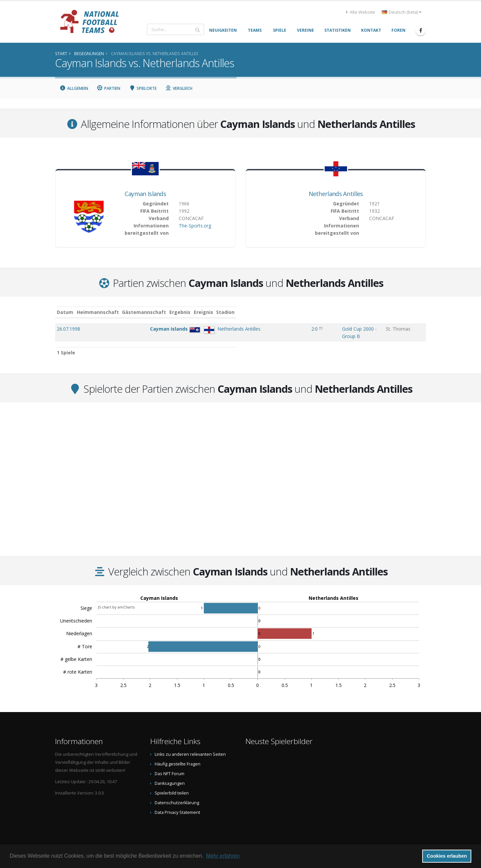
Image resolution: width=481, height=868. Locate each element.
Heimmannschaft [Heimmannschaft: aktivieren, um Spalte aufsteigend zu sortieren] (165, 312)
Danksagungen (170, 777)
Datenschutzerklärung (177, 796)
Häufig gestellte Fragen (178, 757)
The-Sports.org (195, 226)
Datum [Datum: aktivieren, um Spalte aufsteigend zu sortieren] (65, 312)
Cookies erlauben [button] (447, 856)
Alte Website (360, 12)
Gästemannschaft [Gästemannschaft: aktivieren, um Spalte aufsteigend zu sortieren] (212, 312)
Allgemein (74, 88)
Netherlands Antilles (336, 194)
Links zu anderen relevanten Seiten (190, 748)
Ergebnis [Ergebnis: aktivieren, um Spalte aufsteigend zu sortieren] (290, 312)
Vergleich (179, 88)
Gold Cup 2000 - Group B (335, 329)
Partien (109, 88)
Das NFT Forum (170, 767)
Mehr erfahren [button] (223, 856)
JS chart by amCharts (116, 600)
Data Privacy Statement (177, 806)
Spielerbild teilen (172, 786)
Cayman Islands (145, 194)
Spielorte (143, 88)
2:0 (288, 329)
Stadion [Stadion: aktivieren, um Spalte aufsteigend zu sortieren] (399, 312)
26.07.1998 (68, 329)
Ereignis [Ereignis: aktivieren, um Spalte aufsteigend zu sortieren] (318, 312)
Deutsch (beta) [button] (402, 12)
